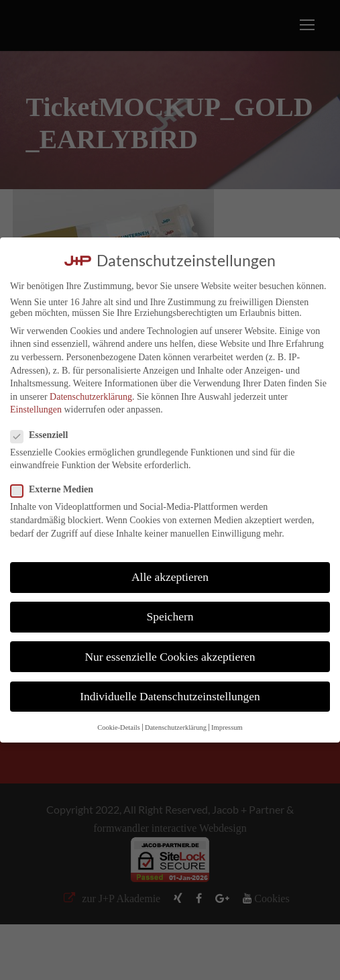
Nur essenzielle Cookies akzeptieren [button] (170, 657)
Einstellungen (36, 410)
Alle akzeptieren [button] (170, 577)
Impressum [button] (227, 727)
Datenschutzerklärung (91, 397)
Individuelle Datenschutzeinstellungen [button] (170, 696)
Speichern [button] (170, 616)
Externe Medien (57, 490)
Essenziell (45, 435)
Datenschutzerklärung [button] (176, 727)
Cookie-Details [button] (119, 727)
